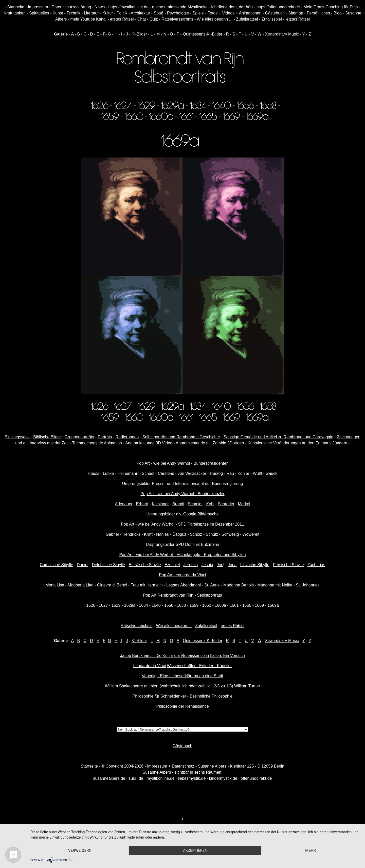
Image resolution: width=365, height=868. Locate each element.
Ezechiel (172, 565)
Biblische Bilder (47, 437)
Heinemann (128, 473)
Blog (338, 13)
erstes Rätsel (122, 19)
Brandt (178, 504)
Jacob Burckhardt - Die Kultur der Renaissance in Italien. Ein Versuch (182, 656)
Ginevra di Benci (112, 585)
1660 (207, 605)
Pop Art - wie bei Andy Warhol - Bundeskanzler (182, 494)
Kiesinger (160, 504)
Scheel (148, 473)
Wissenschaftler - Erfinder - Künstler (199, 666)
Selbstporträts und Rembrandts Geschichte (181, 437)
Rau (230, 473)
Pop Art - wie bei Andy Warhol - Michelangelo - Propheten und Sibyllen (182, 555)
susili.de (136, 778)
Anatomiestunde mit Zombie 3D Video (210, 443)
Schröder (226, 504)
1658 (181, 605)
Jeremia (191, 565)
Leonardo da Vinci (149, 666)
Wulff (258, 473)
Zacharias (316, 565)
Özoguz (179, 534)
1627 (103, 605)
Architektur (140, 13)
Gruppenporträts (79, 437)
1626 (91, 605)
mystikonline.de (160, 778)
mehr (311, 850)
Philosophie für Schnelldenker (159, 696)
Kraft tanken (15, 13)
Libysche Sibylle (255, 565)
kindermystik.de (223, 778)
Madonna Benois (239, 585)
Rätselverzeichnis (177, 19)
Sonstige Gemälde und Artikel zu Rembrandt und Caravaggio (278, 437)
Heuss (93, 473)
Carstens (166, 473)
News (100, 7)
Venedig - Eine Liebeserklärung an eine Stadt (182, 676)
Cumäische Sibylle (57, 565)
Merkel (244, 504)
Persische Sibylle (288, 565)
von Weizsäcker (192, 473)
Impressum (38, 7)
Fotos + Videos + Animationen (234, 13)
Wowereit (251, 534)
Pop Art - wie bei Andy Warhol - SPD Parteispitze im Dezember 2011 (182, 524)
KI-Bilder (139, 34)
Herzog (216, 473)
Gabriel (112, 534)
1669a (273, 605)
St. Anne (212, 585)
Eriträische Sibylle (145, 565)
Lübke (108, 473)
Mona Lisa (55, 585)
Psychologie (178, 13)
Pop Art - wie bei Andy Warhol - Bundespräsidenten (182, 463)
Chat (142, 19)
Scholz (196, 534)
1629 (116, 605)
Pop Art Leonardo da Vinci (182, 575)
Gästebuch (275, 13)
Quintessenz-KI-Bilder (203, 34)
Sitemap (296, 13)
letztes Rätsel (298, 19)
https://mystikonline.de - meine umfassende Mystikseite (158, 7)
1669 (260, 605)
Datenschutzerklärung (71, 7)
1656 (169, 605)
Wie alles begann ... (215, 19)
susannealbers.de (109, 778)
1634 (143, 605)
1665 (247, 605)
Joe (220, 565)
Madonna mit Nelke (275, 585)
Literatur (91, 13)
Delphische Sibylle (109, 565)
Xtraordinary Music (282, 34)
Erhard (142, 504)
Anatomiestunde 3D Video (149, 443)
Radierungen (127, 437)
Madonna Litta (80, 585)
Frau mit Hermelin (147, 585)
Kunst (58, 13)
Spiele (198, 13)
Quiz (154, 19)
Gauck (271, 473)
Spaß (159, 13)
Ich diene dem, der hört (232, 7)
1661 (234, 605)
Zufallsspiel (272, 19)
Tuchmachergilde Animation (97, 443)
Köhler (243, 473)
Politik (122, 13)
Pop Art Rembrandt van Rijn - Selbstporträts (182, 595)
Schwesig (230, 534)
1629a (130, 605)
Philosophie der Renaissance (182, 706)
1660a (220, 605)
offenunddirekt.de (256, 778)
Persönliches (318, 13)
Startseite (16, 7)
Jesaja (207, 565)
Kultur (108, 13)
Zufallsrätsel (247, 19)
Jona (232, 565)
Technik (73, 13)
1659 (194, 605)
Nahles (162, 534)
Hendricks (131, 534)
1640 (156, 605)
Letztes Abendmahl (184, 585)
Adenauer (124, 504)
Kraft (148, 534)
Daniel (83, 565)
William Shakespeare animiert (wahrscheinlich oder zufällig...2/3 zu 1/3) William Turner (183, 686)
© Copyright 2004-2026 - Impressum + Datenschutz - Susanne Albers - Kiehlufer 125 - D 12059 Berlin (193, 766)
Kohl (210, 504)
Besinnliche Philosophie (211, 696)
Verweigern (80, 850)
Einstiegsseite (17, 437)
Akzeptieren (195, 850)
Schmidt (195, 504)
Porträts (105, 437)
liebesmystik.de (192, 778)
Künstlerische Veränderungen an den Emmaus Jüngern (297, 443)
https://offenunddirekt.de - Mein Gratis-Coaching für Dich (307, 7)
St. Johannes (308, 585)
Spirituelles (39, 13)
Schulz (212, 534)
